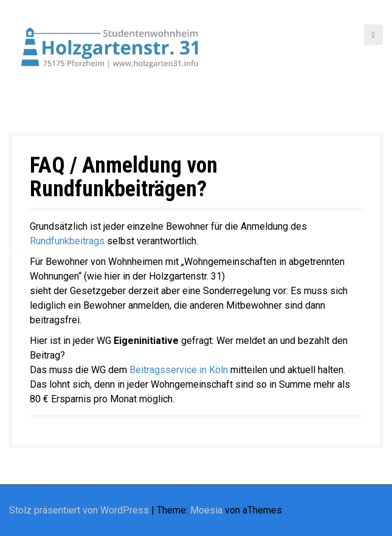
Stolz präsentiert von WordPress (79, 510)
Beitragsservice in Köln (179, 370)
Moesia (206, 510)
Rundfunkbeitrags (68, 241)
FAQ (47, 165)
